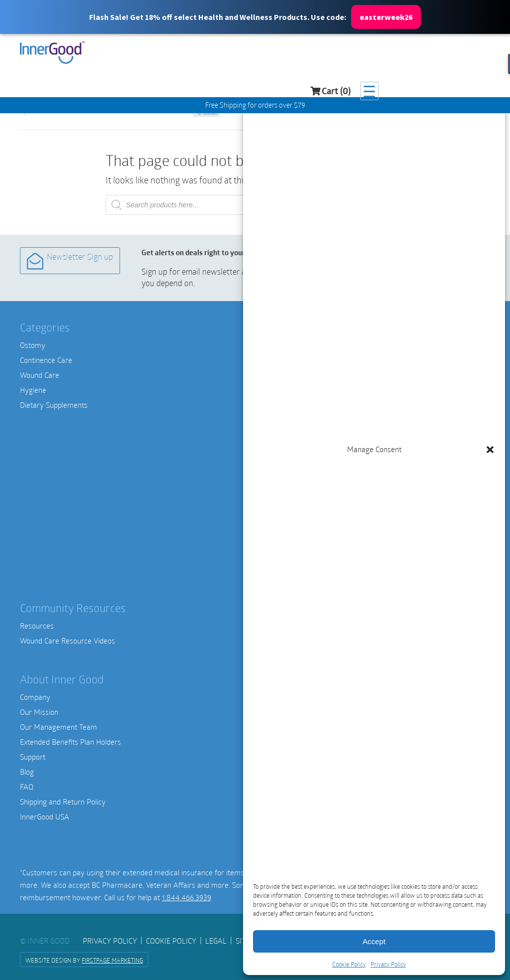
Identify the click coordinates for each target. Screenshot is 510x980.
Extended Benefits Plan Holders (70, 742)
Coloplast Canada (290, 360)
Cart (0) (442, 54)
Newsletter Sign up (69, 260)
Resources (37, 626)
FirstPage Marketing (112, 960)
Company (35, 697)
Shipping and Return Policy (63, 802)
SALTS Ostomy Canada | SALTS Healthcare (331, 405)
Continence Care (46, 360)
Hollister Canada (289, 390)
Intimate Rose (285, 480)
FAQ (27, 787)
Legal (216, 941)
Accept (374, 941)
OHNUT (274, 494)
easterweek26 (386, 17)
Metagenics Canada (294, 524)
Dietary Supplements (54, 405)
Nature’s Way (284, 539)
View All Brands (288, 569)
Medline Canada (288, 435)
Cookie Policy (349, 964)
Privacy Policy (388, 964)
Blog (27, 772)
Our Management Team (59, 727)
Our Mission (39, 712)
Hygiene (33, 390)
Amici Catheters (288, 345)
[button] (255, 17)
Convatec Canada (290, 375)
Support (33, 757)
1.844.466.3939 (186, 897)
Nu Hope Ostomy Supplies (304, 420)
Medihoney (280, 450)
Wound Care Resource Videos (67, 641)
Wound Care (40, 375)
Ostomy (33, 345)
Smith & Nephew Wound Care (310, 465)
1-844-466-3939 (289, 765)
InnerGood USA (45, 817)
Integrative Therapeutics (302, 509)
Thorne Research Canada (303, 554)
